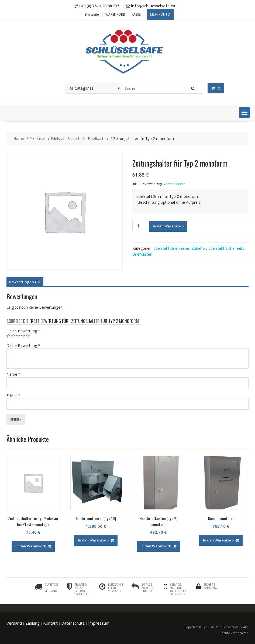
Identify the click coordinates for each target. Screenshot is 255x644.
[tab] (24, 282)
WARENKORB (115, 14)
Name (13, 374)
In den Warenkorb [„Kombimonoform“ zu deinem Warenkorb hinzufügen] (218, 540)
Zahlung (32, 623)
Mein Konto (160, 14)
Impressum (99, 623)
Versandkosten (175, 184)
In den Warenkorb (168, 226)
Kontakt (50, 623)
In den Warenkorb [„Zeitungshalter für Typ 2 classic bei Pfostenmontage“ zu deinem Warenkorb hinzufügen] (31, 546)
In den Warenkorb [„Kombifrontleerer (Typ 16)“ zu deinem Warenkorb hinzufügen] (93, 540)
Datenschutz (73, 623)
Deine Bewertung (23, 331)
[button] (244, 112)
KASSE (136, 14)
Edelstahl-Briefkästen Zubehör (180, 248)
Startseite (92, 14)
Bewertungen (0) (24, 282)
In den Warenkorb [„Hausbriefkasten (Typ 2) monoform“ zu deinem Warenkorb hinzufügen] (156, 546)
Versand (14, 623)
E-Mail (13, 395)
